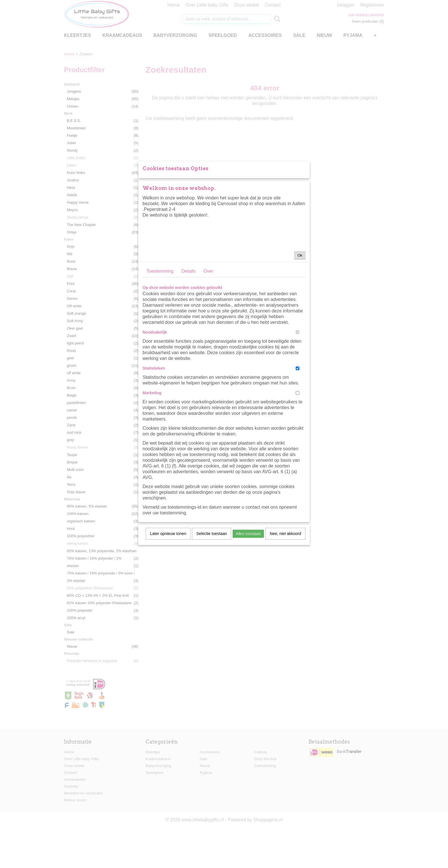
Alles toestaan (248, 596)
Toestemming (160, 333)
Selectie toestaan (212, 596)
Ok (300, 317)
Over (208, 333)
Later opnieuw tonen (168, 596)
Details (188, 333)
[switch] (298, 394)
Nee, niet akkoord (285, 596)
